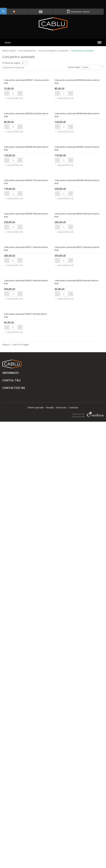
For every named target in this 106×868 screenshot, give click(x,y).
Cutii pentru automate (83, 51)
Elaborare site (79, 860)
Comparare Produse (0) (13, 67)
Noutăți (50, 854)
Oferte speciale (35, 854)
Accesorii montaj (27, 51)
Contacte (74, 854)
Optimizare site (78, 863)
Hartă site (61, 854)
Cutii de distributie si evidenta (53, 51)
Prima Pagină (9, 51)
